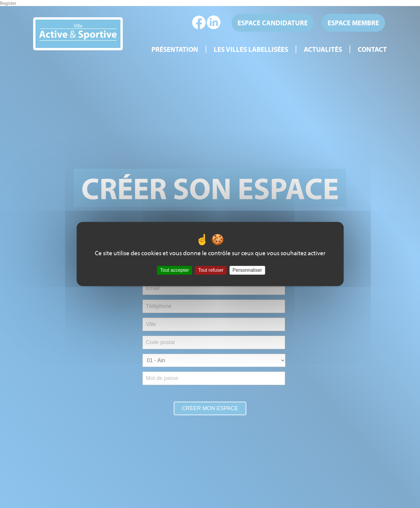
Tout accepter (175, 270)
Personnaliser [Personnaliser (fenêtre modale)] (247, 270)
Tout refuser (211, 270)
